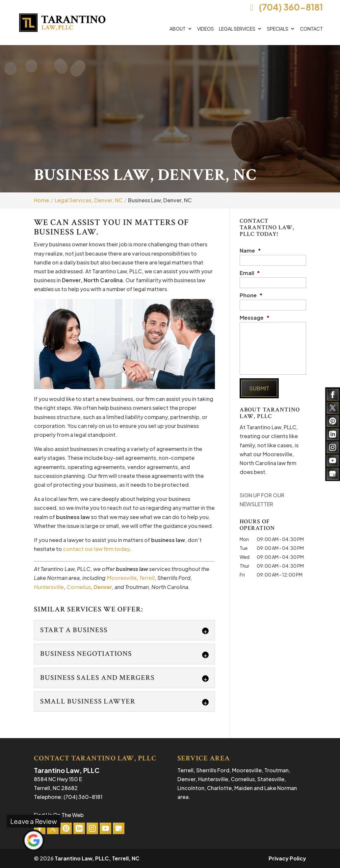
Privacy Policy (287, 858)
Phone (251, 295)
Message (255, 318)
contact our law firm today (96, 549)
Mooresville (122, 578)
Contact (311, 29)
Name (250, 251)
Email (250, 273)
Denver (103, 587)
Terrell (147, 578)
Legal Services (237, 29)
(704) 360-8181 (285, 7)
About (178, 29)
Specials (278, 29)
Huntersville (49, 587)
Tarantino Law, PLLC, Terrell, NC (97, 858)
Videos (206, 29)
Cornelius (79, 587)
